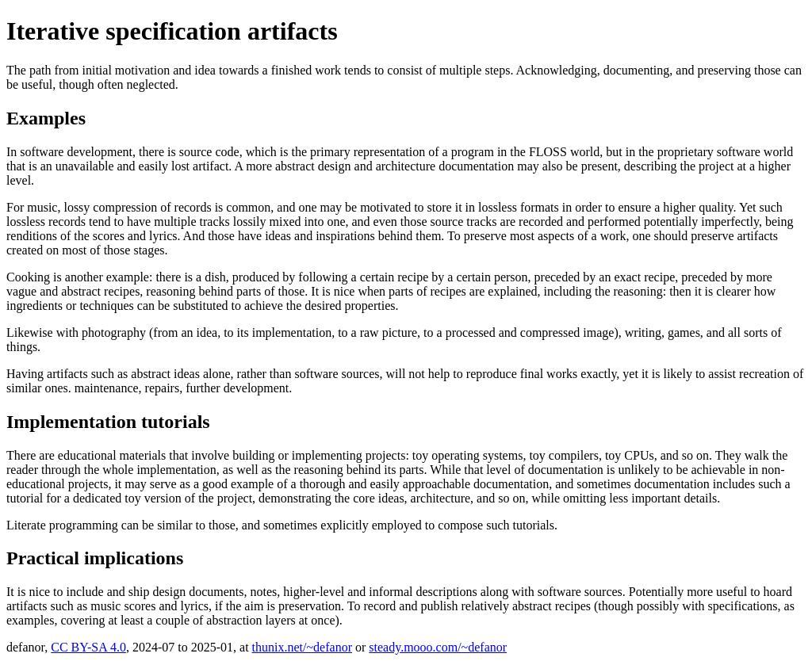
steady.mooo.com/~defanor (438, 647)
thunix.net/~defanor (302, 647)
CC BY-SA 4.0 (88, 647)
